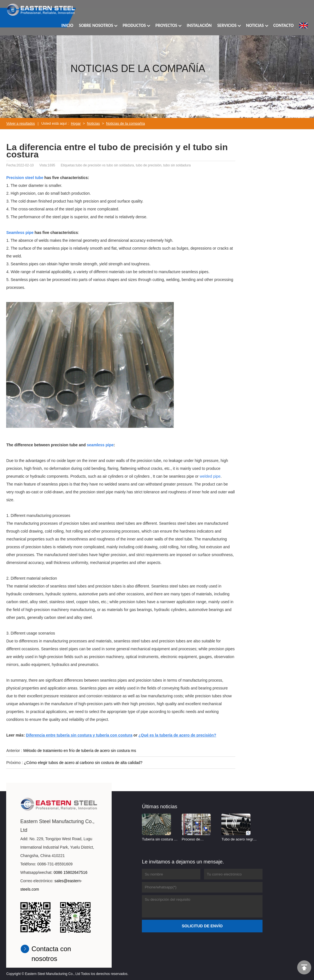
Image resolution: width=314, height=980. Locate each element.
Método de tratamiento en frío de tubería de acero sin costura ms (80, 751)
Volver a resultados (20, 124)
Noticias (93, 123)
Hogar (76, 123)
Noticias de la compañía (126, 123)
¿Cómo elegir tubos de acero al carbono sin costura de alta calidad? (83, 763)
